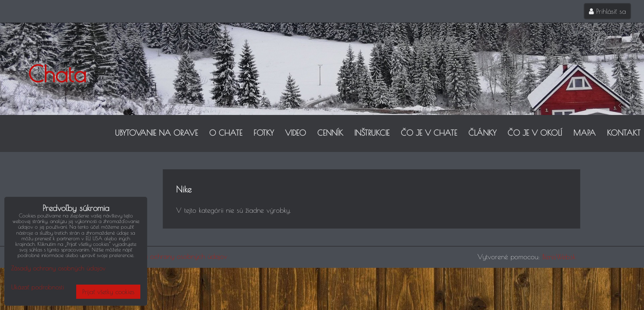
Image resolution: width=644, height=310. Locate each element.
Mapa (585, 133)
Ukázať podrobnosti (38, 287)
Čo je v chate (429, 133)
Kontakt (624, 133)
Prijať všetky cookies (108, 292)
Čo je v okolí (535, 133)
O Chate (226, 133)
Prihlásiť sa (607, 11)
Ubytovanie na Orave (156, 133)
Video (296, 133)
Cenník (330, 133)
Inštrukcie (372, 133)
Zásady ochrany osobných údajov (177, 256)
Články (482, 133)
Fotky (264, 133)
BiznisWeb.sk (559, 257)
